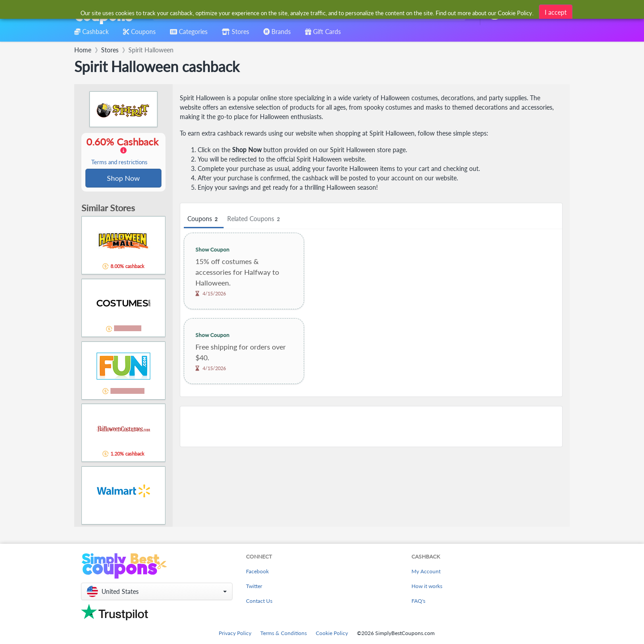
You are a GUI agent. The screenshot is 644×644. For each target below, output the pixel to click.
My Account (426, 571)
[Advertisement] (371, 426)
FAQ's (418, 601)
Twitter (254, 586)
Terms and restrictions (119, 163)
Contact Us (259, 601)
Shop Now (123, 178)
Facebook (257, 571)
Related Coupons (255, 219)
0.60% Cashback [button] (123, 151)
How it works (427, 586)
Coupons (204, 219)
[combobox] (307, 13)
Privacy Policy (235, 633)
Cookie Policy (332, 633)
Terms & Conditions (284, 633)
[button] (157, 591)
